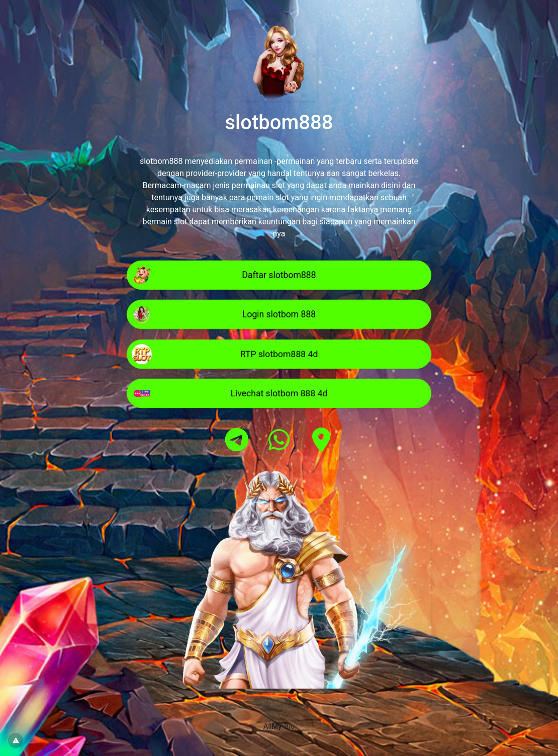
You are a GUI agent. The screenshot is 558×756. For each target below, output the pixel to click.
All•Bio (279, 727)
